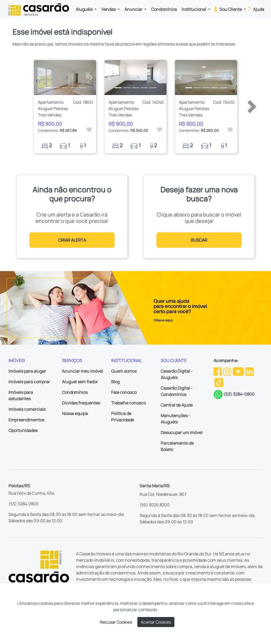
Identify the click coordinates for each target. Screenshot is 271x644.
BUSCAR (199, 240)
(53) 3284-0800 (239, 394)
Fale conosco (124, 392)
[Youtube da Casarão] (239, 371)
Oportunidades (23, 430)
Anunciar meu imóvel (82, 371)
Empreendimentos (26, 420)
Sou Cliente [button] (228, 9)
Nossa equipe (75, 413)
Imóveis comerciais (27, 409)
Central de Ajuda (177, 405)
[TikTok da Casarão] (219, 382)
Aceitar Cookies (156, 622)
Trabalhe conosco (128, 403)
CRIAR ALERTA (72, 240)
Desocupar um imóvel (182, 433)
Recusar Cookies (116, 622)
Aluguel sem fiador (80, 382)
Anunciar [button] (134, 9)
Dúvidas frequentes (81, 403)
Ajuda (255, 9)
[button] (39, 78)
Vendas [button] (109, 9)
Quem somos (124, 371)
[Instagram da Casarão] (228, 371)
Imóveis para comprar (29, 382)
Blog (115, 382)
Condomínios (164, 9)
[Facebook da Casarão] (218, 371)
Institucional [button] (194, 9)
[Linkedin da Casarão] (250, 371)
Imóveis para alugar (27, 371)
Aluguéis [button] (85, 9)
